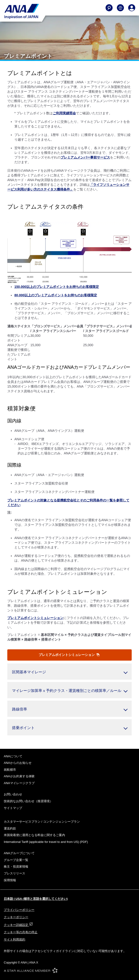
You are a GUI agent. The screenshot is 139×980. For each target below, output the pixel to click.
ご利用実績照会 (64, 113)
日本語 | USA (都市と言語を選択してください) (36, 899)
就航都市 (10, 770)
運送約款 (10, 828)
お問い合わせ (13, 794)
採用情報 (10, 880)
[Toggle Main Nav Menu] (120, 8)
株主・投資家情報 (16, 867)
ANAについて (13, 756)
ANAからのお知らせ (18, 763)
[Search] (109, 8)
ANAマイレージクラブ (19, 783)
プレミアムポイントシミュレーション (69, 655)
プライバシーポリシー (19, 910)
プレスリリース (14, 873)
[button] (69, 672)
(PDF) (46, 842)
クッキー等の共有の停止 (21, 932)
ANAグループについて (19, 853)
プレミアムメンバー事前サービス (85, 157)
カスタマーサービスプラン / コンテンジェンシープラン (42, 822)
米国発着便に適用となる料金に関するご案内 (34, 835)
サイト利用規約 (14, 939)
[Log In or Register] (132, 8)
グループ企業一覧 (16, 860)
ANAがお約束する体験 (19, 776)
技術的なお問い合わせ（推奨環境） (28, 801)
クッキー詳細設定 (18, 925)
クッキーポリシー (16, 917)
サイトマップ (13, 808)
